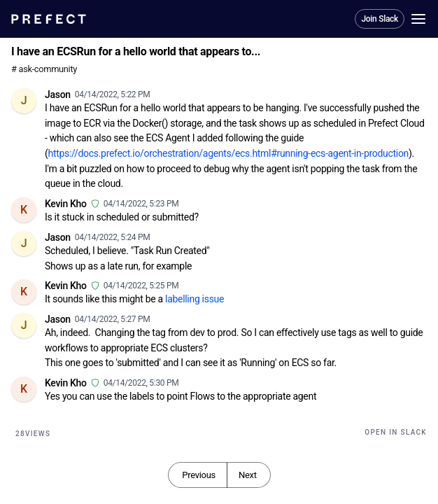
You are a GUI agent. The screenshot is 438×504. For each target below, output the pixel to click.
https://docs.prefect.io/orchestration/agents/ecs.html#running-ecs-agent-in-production (229, 153)
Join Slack (380, 19)
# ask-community (44, 69)
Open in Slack (396, 432)
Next (248, 475)
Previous (199, 475)
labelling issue (195, 299)
